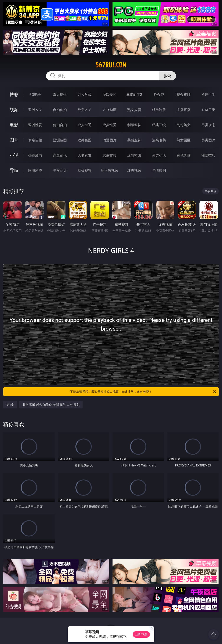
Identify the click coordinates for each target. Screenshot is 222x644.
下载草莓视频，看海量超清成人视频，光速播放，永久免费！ (143, 392)
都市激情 (35, 155)
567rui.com (111, 65)
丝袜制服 (159, 110)
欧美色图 (85, 140)
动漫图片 (109, 140)
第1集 (10, 405)
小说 (14, 155)
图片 (14, 140)
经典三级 (159, 125)
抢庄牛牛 (208, 95)
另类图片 (208, 140)
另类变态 (208, 125)
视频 (14, 110)
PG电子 (35, 95)
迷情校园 (134, 155)
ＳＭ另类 (208, 110)
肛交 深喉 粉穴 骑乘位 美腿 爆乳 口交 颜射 (51, 405)
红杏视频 (134, 170)
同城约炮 (35, 170)
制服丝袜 (134, 125)
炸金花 (159, 95)
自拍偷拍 (60, 110)
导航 (14, 170)
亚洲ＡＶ (35, 110)
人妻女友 (85, 155)
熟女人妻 (134, 110)
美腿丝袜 (134, 140)
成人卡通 (85, 125)
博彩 (14, 94)
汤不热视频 (109, 170)
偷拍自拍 (60, 125)
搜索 (167, 76)
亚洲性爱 (35, 125)
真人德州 (60, 95)
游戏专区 (109, 95)
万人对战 (85, 95)
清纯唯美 (159, 140)
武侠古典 (109, 155)
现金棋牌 (184, 95)
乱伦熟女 (184, 125)
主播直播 (184, 110)
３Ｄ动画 (109, 110)
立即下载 (141, 634)
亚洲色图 (60, 140)
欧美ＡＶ (85, 110)
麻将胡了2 (134, 95)
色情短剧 (159, 170)
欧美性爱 (109, 125)
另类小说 (159, 155)
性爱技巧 (208, 155)
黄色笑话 (184, 155)
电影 (14, 125)
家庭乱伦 (60, 155)
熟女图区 (184, 140)
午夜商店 (60, 170)
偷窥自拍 (35, 140)
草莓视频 (85, 170)
